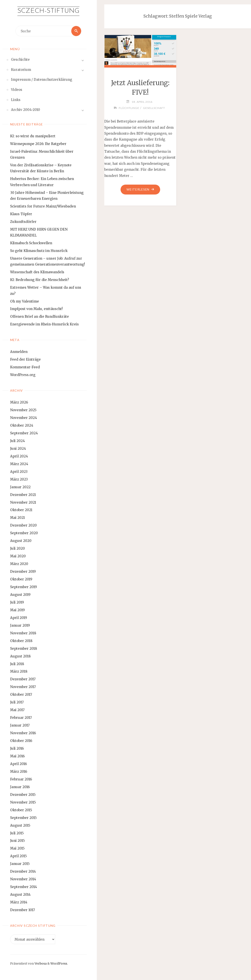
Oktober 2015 (21, 810)
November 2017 (23, 687)
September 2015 (23, 818)
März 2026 (19, 402)
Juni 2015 (17, 841)
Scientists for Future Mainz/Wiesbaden (43, 206)
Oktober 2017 (21, 695)
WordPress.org (23, 375)
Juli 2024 (17, 441)
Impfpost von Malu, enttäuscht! (36, 309)
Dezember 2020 (23, 525)
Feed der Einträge (25, 359)
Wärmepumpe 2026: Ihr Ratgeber (38, 144)
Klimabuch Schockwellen (31, 243)
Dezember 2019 (23, 572)
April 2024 (19, 456)
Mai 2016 (17, 756)
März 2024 (19, 464)
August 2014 (20, 895)
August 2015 (20, 825)
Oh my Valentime (25, 301)
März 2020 (19, 564)
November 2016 (23, 733)
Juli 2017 (17, 702)
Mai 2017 (17, 710)
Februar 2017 (21, 718)
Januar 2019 (20, 625)
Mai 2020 (18, 556)
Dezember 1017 (23, 910)
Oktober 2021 (21, 510)
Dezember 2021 (23, 495)
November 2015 (23, 802)
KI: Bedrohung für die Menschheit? (40, 280)
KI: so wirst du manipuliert (33, 136)
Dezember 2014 (23, 871)
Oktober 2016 (21, 741)
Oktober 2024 (22, 425)
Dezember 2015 (23, 795)
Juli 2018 (17, 664)
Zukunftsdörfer (23, 222)
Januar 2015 (20, 864)
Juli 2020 (17, 548)
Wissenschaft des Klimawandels (37, 272)
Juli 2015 (17, 833)
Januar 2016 (20, 787)
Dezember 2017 (23, 679)
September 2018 (24, 649)
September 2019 (24, 587)
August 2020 (21, 541)
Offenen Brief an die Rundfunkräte (39, 317)
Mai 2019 (17, 610)
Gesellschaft (154, 108)
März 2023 (19, 479)
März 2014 (19, 902)
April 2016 (18, 764)
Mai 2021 (17, 518)
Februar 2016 (21, 779)
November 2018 (23, 633)
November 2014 (23, 879)
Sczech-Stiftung (48, 11)
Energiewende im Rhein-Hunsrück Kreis (44, 324)
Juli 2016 (17, 748)
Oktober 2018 (21, 641)
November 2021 (23, 502)
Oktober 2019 (21, 579)
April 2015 (18, 856)
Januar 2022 (20, 487)
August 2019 (20, 595)
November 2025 (23, 410)
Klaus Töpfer (21, 214)
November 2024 (24, 418)
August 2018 (20, 656)
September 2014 (24, 887)
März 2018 (19, 672)
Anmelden (19, 352)
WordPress (59, 964)
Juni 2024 (18, 449)
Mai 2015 (17, 848)
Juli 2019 (17, 602)
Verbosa (40, 964)
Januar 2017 (20, 725)
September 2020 (24, 533)
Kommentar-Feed (25, 367)
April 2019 (19, 618)
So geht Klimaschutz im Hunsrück (39, 251)
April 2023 (19, 472)
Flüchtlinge (129, 108)
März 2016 (19, 772)
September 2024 (24, 433)
